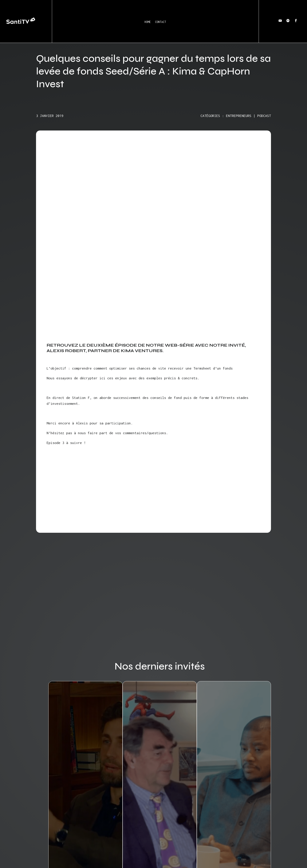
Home (148, 22)
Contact (161, 22)
